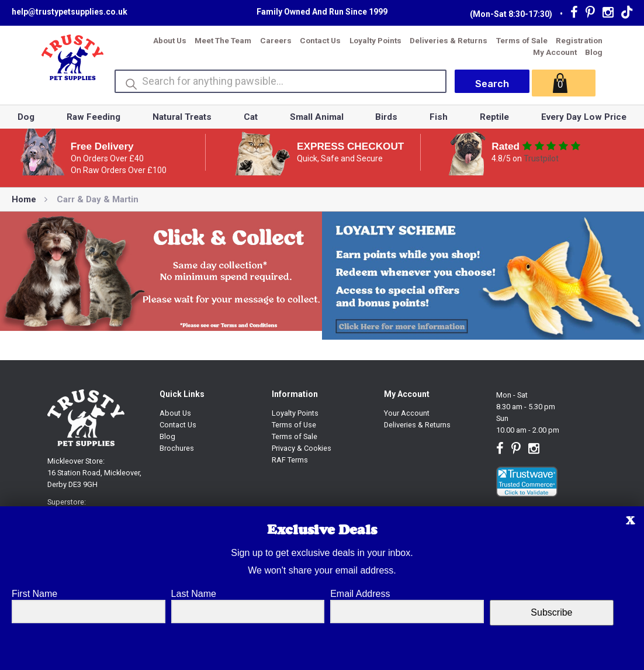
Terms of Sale (522, 40)
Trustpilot (541, 158)
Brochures (177, 448)
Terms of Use (294, 425)
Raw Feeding (94, 117)
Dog (26, 117)
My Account (555, 52)
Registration (579, 40)
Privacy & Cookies (302, 448)
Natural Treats (182, 117)
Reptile (494, 117)
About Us (170, 40)
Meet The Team (223, 40)
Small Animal (317, 117)
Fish (439, 117)
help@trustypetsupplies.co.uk (70, 12)
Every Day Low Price (584, 117)
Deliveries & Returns (449, 40)
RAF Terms (290, 460)
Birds (386, 117)
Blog (594, 52)
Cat (251, 117)
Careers (276, 40)
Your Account (407, 413)
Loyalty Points (375, 40)
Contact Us (320, 40)
